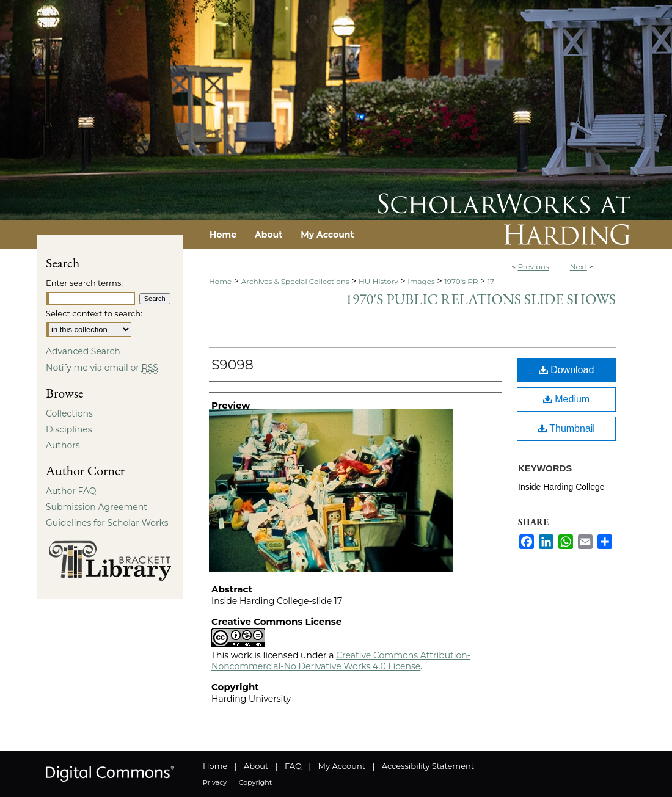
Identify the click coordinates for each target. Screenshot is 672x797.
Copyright (255, 782)
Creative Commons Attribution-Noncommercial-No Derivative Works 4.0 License (341, 661)
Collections (69, 413)
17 (491, 281)
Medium (566, 399)
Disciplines (69, 429)
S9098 (232, 365)
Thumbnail (566, 428)
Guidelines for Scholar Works (107, 523)
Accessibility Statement (428, 766)
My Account (342, 766)
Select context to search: (94, 313)
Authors (63, 445)
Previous (533, 267)
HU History (378, 281)
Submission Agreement (97, 507)
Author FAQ (71, 491)
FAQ (293, 766)
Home (220, 281)
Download (567, 370)
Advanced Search (83, 351)
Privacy (215, 782)
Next (579, 267)
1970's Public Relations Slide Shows (480, 299)
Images (421, 281)
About (256, 766)
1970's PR (461, 281)
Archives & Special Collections (295, 281)
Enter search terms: (84, 283)
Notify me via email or (102, 368)
